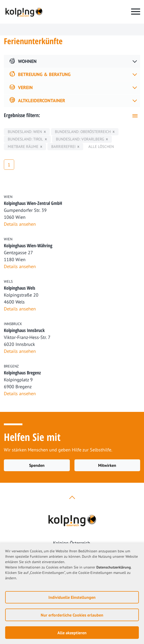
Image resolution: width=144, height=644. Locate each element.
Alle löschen (101, 146)
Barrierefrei (63, 146)
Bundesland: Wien (25, 132)
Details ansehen (20, 224)
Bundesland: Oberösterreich (83, 132)
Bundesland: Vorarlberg (80, 139)
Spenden (37, 465)
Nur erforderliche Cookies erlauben (72, 615)
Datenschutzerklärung (114, 567)
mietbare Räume (23, 146)
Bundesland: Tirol (25, 139)
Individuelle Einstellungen (72, 597)
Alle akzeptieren (72, 633)
